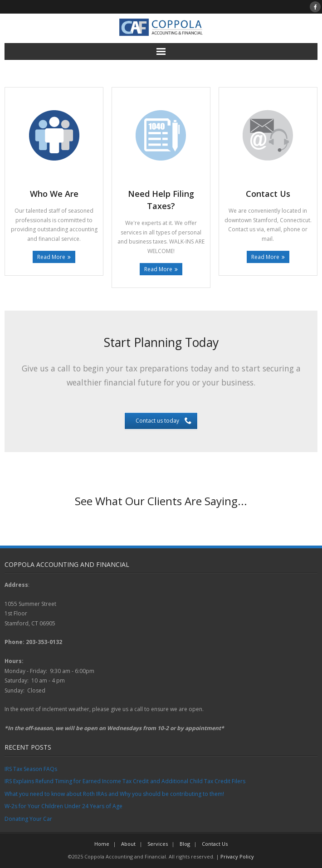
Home (102, 844)
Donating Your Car (28, 819)
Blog (185, 844)
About (128, 844)
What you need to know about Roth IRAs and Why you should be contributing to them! (114, 794)
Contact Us (215, 844)
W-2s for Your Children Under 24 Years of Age (63, 806)
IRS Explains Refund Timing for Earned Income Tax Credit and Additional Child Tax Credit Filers (125, 781)
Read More (51, 257)
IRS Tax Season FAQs (31, 769)
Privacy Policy (237, 856)
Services (158, 844)
